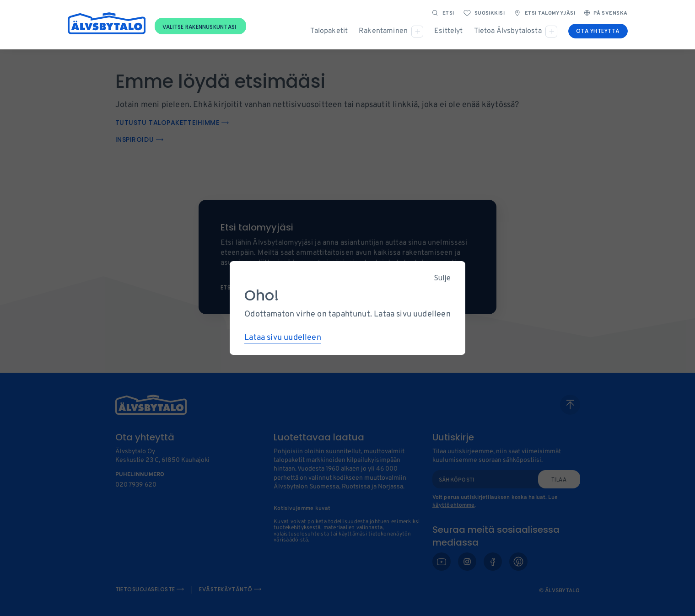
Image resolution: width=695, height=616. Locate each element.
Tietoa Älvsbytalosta (508, 31)
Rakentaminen (383, 31)
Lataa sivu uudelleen (283, 338)
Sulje (442, 278)
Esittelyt (448, 31)
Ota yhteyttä (598, 31)
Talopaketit (329, 31)
